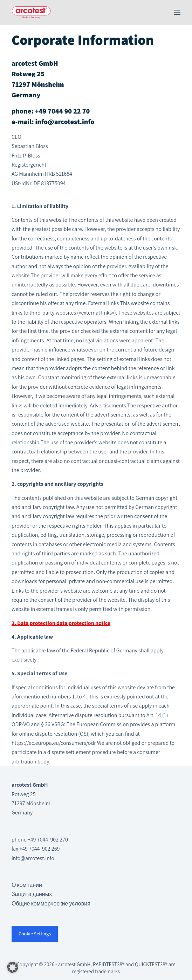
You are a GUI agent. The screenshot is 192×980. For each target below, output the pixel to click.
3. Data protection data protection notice (61, 623)
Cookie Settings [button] (35, 934)
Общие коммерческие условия (51, 904)
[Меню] (177, 12)
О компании (27, 885)
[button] (13, 967)
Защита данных (32, 894)
